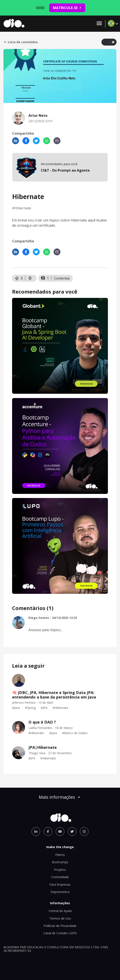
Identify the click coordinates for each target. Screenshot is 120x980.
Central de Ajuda (60, 911)
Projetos (60, 870)
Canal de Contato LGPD (60, 933)
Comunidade (60, 877)
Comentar (62, 278)
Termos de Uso (60, 918)
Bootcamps (60, 862)
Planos (60, 855)
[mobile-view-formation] (60, 167)
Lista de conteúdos (21, 42)
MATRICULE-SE (67, 8)
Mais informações (60, 797)
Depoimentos (60, 892)
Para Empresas (60, 884)
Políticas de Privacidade (60, 926)
